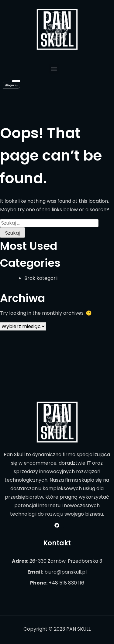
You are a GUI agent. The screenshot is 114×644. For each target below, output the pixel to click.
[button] (54, 69)
